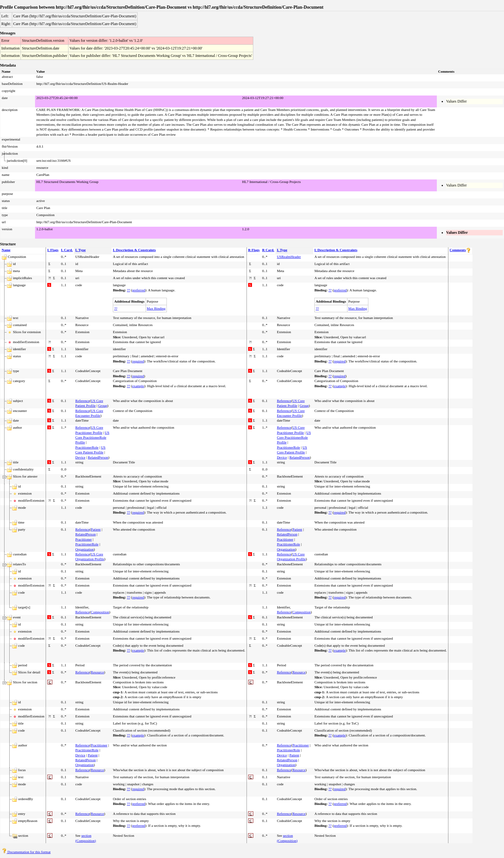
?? (129, 290)
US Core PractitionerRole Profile (92, 438)
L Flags (53, 250)
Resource (98, 672)
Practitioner (83, 539)
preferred (139, 290)
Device (80, 457)
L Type (80, 250)
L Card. (67, 250)
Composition (100, 612)
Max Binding (156, 308)
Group (103, 406)
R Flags (254, 250)
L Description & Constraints (134, 250)
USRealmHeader (289, 257)
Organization (84, 549)
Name (6, 250)
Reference (82, 401)
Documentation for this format (26, 852)
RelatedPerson (98, 457)
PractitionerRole (87, 447)
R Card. (268, 250)
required (138, 361)
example (138, 386)
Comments (458, 250)
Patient (96, 529)
